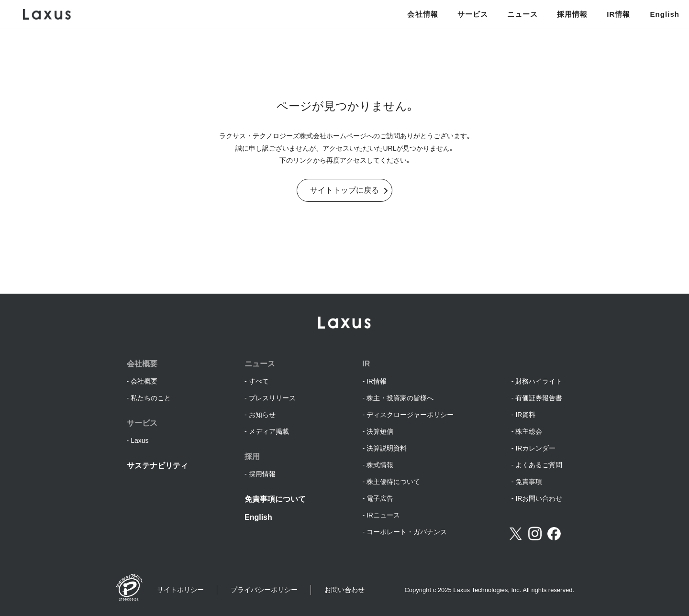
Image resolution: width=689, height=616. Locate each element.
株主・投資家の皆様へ (400, 398)
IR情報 (618, 14)
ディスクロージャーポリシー (410, 415)
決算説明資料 (387, 448)
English (665, 14)
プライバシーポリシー (264, 590)
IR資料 (525, 415)
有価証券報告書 (539, 398)
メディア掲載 (269, 431)
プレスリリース (272, 398)
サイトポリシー (180, 590)
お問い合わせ (344, 590)
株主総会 (529, 431)
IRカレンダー (535, 448)
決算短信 (380, 431)
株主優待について (393, 482)
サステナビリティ (157, 466)
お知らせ (262, 415)
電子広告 (380, 498)
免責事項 (529, 482)
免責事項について (275, 499)
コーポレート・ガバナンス (407, 532)
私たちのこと (151, 398)
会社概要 (144, 381)
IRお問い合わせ (539, 498)
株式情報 (380, 465)
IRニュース (383, 515)
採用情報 (572, 14)
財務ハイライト (539, 381)
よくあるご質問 (539, 465)
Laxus (139, 440)
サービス (473, 14)
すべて (259, 381)
